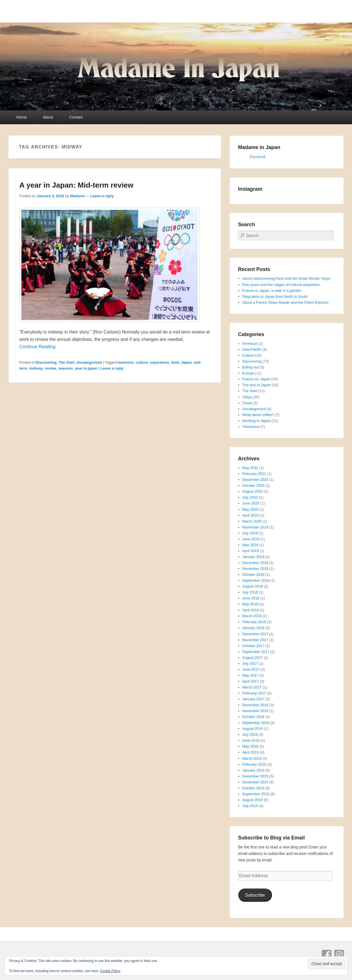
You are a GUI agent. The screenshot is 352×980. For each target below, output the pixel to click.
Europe (248, 373)
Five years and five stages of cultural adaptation (281, 285)
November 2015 (255, 782)
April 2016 (251, 752)
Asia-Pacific (252, 349)
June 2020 (251, 503)
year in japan (86, 368)
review (50, 368)
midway (36, 368)
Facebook (258, 157)
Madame (77, 196)
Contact (76, 117)
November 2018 (255, 569)
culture (142, 362)
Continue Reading (37, 347)
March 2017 (252, 687)
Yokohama (251, 427)
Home (22, 117)
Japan (187, 362)
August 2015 (253, 800)
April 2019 (251, 551)
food (175, 362)
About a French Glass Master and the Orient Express (285, 302)
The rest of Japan (257, 385)
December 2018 (255, 563)
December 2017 (255, 634)
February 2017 (254, 693)
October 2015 (254, 788)
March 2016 (252, 758)
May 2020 (250, 509)
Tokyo (247, 397)
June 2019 (251, 539)
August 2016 (253, 729)
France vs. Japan (256, 379)
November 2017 (255, 640)
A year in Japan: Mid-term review (77, 185)
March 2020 (252, 521)
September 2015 (256, 794)
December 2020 (255, 480)
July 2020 (250, 497)
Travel (247, 403)
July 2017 (250, 664)
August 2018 (253, 586)
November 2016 (255, 711)
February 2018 (254, 622)
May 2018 (250, 604)
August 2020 (253, 491)
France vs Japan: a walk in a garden (272, 291)
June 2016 (251, 740)
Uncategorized (89, 362)
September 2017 (256, 652)
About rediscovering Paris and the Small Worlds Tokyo (286, 278)
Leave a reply (102, 196)
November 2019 (255, 527)
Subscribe (255, 895)
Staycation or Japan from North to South (275, 296)
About (48, 117)
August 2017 (253, 658)
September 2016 (256, 723)
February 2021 (254, 474)
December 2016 (255, 705)
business (126, 362)
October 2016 (254, 717)
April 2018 (251, 610)
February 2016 (254, 764)
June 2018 (251, 598)
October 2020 (254, 485)
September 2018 (256, 580)
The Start (67, 362)
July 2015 (250, 806)
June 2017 (251, 669)
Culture (248, 355)
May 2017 (250, 675)
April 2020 (251, 515)
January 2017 (254, 699)
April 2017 (251, 681)
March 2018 (252, 616)
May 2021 (250, 468)
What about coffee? (258, 415)
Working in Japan (256, 421)
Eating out (251, 367)
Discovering (46, 362)
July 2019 (250, 533)
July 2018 (250, 592)
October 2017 (254, 646)
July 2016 (250, 735)
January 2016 (254, 770)
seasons (66, 368)
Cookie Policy (110, 971)
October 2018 (254, 575)
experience (160, 362)
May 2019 (250, 545)
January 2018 (254, 628)
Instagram (339, 955)
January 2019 (254, 557)
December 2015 (255, 776)
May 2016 (250, 746)
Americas (250, 344)
